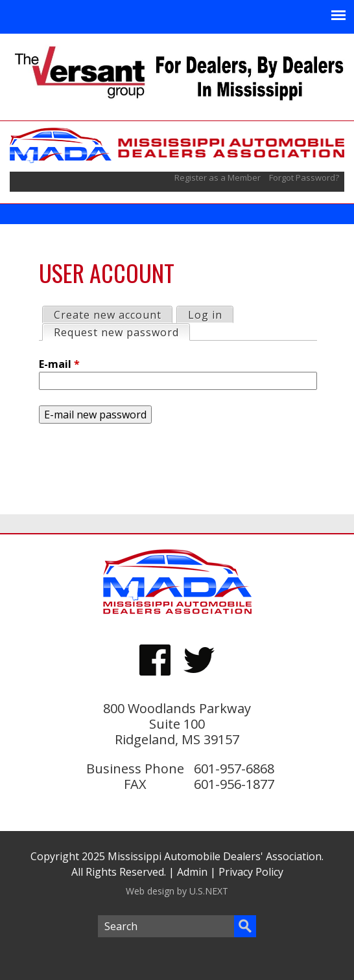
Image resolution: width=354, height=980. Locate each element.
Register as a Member (218, 177)
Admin (192, 872)
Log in (205, 315)
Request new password (122, 332)
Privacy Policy (251, 872)
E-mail (59, 364)
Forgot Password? (304, 177)
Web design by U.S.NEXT (177, 891)
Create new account (108, 315)
